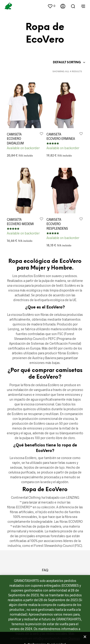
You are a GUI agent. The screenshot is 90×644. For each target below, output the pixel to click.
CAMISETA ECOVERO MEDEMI (20, 222)
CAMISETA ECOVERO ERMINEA (61, 136)
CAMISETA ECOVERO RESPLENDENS (57, 223)
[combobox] (60, 63)
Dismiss (74, 638)
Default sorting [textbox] (67, 62)
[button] (51, 6)
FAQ (45, 570)
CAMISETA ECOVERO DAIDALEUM (15, 139)
